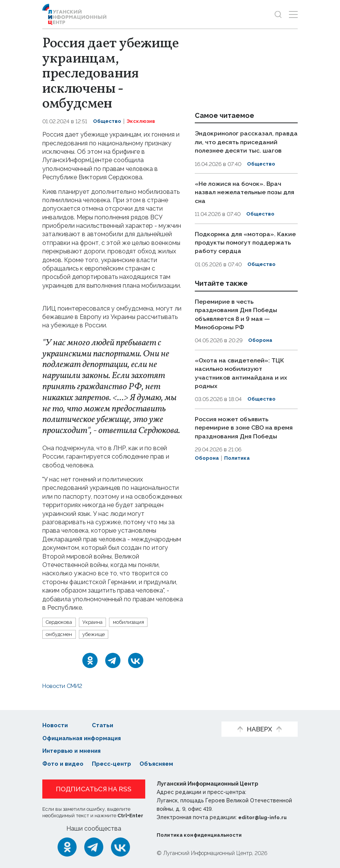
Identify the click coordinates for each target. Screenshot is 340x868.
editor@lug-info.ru (264, 818)
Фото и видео (64, 764)
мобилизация (135, 622)
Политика (239, 472)
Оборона (261, 347)
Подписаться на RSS (94, 789)
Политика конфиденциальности (203, 835)
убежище (99, 635)
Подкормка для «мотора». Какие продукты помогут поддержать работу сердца (241, 250)
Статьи (106, 725)
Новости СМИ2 (65, 687)
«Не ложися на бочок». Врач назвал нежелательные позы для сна (242, 200)
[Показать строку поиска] (278, 14)
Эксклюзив (143, 121)
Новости (56, 725)
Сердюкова (61, 622)
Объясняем (164, 764)
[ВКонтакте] (136, 662)
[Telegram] (113, 662)
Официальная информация (85, 738)
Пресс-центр (116, 764)
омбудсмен (61, 635)
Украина (97, 622)
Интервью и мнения (74, 751)
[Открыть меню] (293, 14)
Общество (108, 121)
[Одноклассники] (90, 662)
